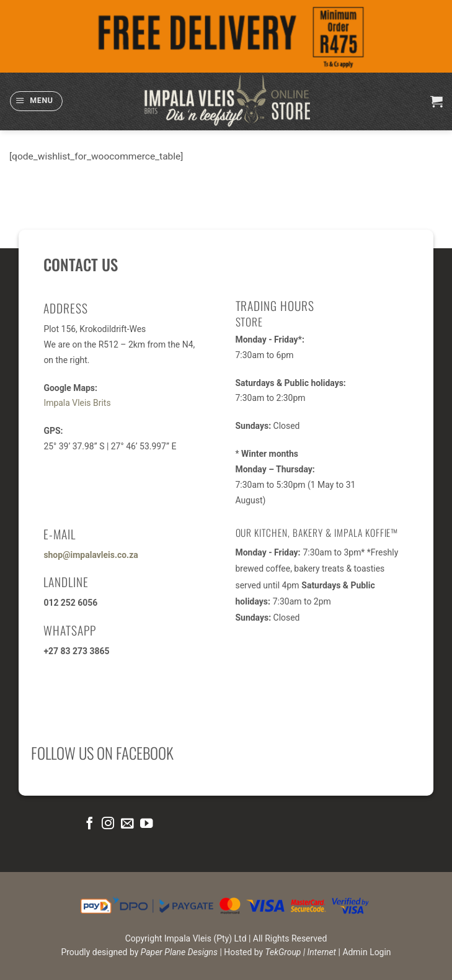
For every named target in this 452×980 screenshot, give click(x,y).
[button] (36, 101)
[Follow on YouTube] (146, 824)
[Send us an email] (127, 824)
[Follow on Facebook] (89, 824)
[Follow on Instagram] (108, 824)
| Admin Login (365, 952)
